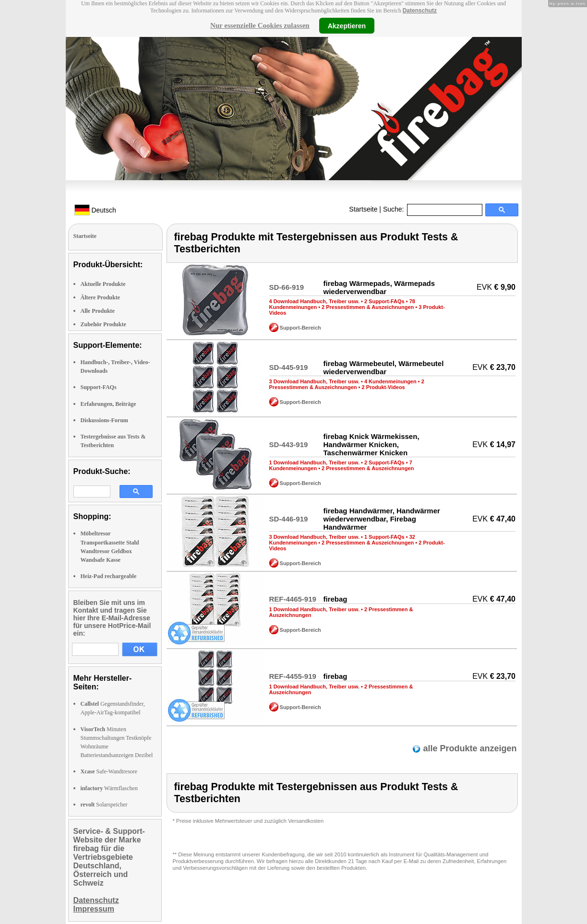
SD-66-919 (287, 287)
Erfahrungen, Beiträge (108, 404)
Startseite (363, 209)
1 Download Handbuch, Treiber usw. (314, 462)
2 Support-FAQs (384, 301)
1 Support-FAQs (384, 537)
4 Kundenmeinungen (390, 381)
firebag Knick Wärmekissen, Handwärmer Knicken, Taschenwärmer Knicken (371, 444)
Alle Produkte (98, 311)
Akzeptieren (347, 25)
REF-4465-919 (293, 599)
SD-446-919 (289, 519)
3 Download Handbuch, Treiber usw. (314, 381)
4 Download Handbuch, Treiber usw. (314, 301)
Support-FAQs (99, 387)
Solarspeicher (104, 805)
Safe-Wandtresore (109, 771)
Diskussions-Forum (104, 420)
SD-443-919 (289, 444)
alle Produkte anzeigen (468, 748)
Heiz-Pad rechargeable (109, 576)
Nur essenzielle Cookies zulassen (260, 25)
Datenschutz (420, 11)
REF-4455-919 (293, 676)
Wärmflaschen (109, 788)
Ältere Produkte (101, 297)
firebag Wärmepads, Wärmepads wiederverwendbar (379, 287)
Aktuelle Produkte (103, 284)
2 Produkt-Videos (383, 387)
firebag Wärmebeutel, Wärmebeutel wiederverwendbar (383, 367)
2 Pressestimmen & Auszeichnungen (368, 307)
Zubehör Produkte (103, 324)
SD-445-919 (289, 367)
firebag (335, 599)
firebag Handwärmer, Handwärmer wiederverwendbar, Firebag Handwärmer (381, 519)
